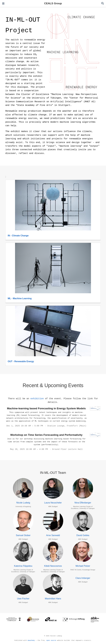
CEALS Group (53, 3)
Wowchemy (31, 640)
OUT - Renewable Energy (21, 361)
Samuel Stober (23, 535)
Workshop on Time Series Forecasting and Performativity (46, 435)
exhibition (37, 399)
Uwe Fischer (23, 599)
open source (51, 640)
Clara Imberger (83, 578)
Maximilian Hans (53, 599)
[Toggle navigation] (3, 4)
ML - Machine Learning (20, 298)
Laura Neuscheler (53, 503)
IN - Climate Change (18, 236)
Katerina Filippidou (23, 566)
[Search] (103, 4)
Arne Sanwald (53, 535)
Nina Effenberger (83, 503)
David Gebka (83, 535)
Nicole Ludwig (23, 503)
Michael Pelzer (83, 566)
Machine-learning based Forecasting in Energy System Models (46, 408)
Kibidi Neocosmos (53, 566)
